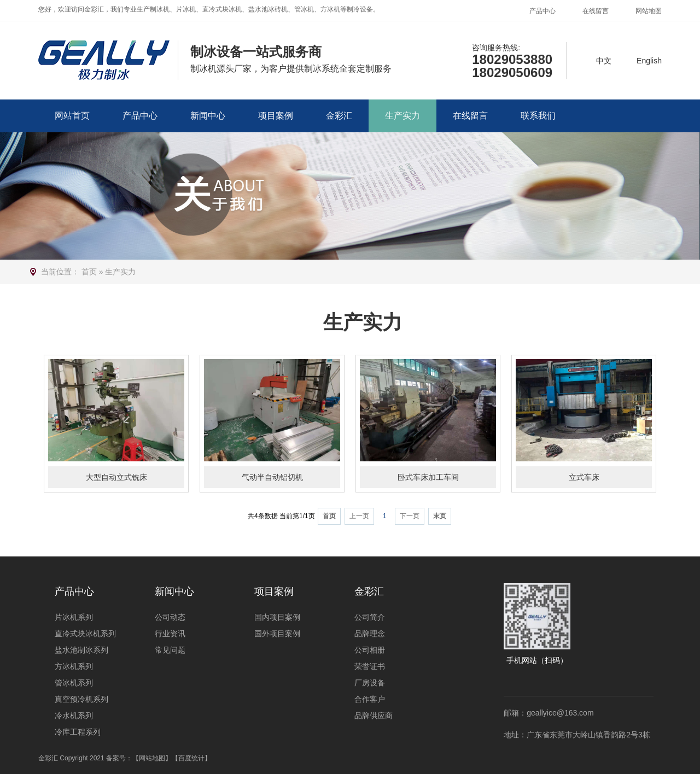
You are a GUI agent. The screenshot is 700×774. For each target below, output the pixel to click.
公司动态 (170, 617)
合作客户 (370, 699)
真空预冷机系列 (81, 699)
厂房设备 (370, 683)
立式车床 (584, 477)
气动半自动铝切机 (272, 477)
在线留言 (596, 11)
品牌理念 (370, 634)
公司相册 (370, 650)
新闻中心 (208, 116)
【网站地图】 (152, 758)
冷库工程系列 (78, 732)
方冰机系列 (74, 666)
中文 (604, 61)
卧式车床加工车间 (428, 477)
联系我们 (538, 116)
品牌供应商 (374, 716)
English (649, 61)
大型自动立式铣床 (116, 477)
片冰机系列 (74, 617)
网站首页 (72, 116)
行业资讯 (170, 634)
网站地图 (649, 11)
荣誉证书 (370, 666)
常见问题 (170, 650)
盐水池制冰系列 (81, 650)
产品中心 (542, 11)
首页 (89, 272)
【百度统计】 (191, 758)
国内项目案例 (277, 617)
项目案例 (276, 116)
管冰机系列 (74, 683)
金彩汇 (339, 116)
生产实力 (402, 116)
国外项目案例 (277, 634)
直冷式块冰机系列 (85, 634)
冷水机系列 (74, 716)
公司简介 (370, 617)
